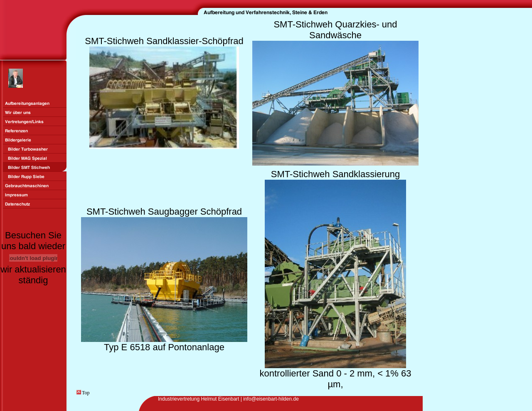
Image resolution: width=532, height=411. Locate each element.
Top (83, 393)
